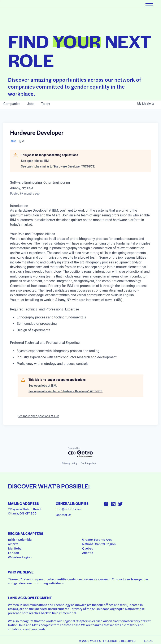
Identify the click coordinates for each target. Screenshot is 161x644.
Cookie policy (88, 463)
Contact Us (64, 515)
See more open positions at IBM (38, 416)
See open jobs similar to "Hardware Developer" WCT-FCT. (58, 166)
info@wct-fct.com (69, 509)
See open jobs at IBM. (35, 161)
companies (12, 104)
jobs (31, 104)
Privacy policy (70, 463)
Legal (149, 641)
